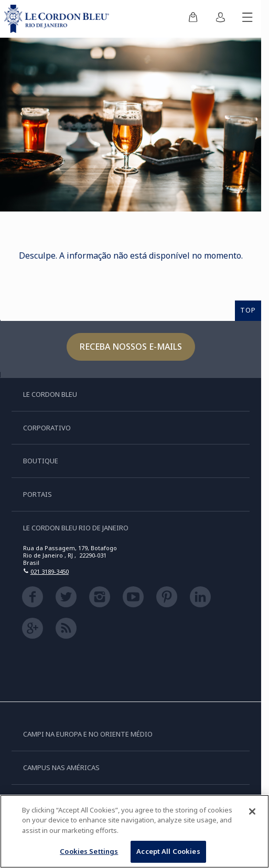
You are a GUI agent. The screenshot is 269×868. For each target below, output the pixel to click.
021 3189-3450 (50, 571)
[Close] (252, 813)
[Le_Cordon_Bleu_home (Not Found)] (59, 19)
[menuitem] (193, 19)
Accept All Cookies (168, 853)
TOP (248, 310)
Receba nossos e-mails (131, 347)
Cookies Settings (89, 853)
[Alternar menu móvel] (248, 19)
